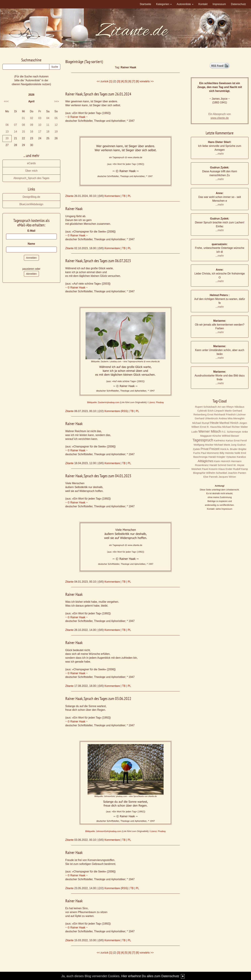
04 (48, 118)
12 (56, 125)
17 (40, 132)
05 (56, 118)
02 (32, 118)
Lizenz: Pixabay (156, 402)
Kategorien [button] (164, 4)
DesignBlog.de (31, 197)
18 (48, 132)
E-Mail (31, 231)
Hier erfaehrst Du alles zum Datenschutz (150, 976)
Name (31, 244)
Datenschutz (238, 4)
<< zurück (103, 81)
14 (15, 132)
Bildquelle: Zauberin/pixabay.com (103, 402)
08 (23, 125)
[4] (122, 81)
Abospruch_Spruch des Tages (31, 178)
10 (40, 125)
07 (15, 125)
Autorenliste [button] (185, 4)
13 (7, 132)
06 (7, 125)
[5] (126, 81)
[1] (111, 81)
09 (32, 125)
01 (23, 118)
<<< (6, 101)
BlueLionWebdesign (31, 204)
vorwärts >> (147, 81)
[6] (130, 81)
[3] (119, 81)
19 (56, 132)
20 (7, 138)
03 (40, 118)
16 (32, 132)
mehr (221, 154)
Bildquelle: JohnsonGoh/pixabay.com (103, 831)
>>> (56, 101)
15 (23, 132)
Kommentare (112, 196)
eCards (31, 163)
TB (124, 196)
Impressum (219, 4)
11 (48, 125)
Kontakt (203, 4)
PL (129, 196)
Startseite (145, 4)
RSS (124, 411)
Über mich (31, 171)
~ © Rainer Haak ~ (77, 117)
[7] (134, 81)
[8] (137, 81)
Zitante (69, 196)
